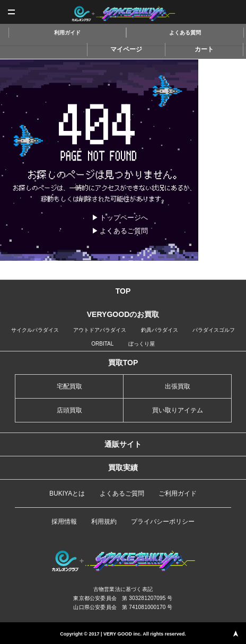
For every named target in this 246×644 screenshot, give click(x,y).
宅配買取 (69, 386)
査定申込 (234, 12)
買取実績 (123, 467)
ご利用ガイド (178, 493)
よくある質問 (185, 33)
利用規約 (104, 522)
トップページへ (124, 218)
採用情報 (64, 522)
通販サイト (123, 444)
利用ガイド (67, 33)
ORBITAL (102, 344)
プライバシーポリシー (163, 522)
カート (204, 49)
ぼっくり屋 (142, 344)
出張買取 (178, 386)
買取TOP (123, 363)
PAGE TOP (235, 633)
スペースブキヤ (123, 14)
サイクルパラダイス (35, 330)
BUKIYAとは (67, 493)
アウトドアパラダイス (100, 330)
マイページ (126, 49)
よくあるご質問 (124, 231)
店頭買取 (69, 410)
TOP (123, 291)
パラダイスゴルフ (214, 330)
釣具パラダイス (160, 330)
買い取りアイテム (178, 410)
